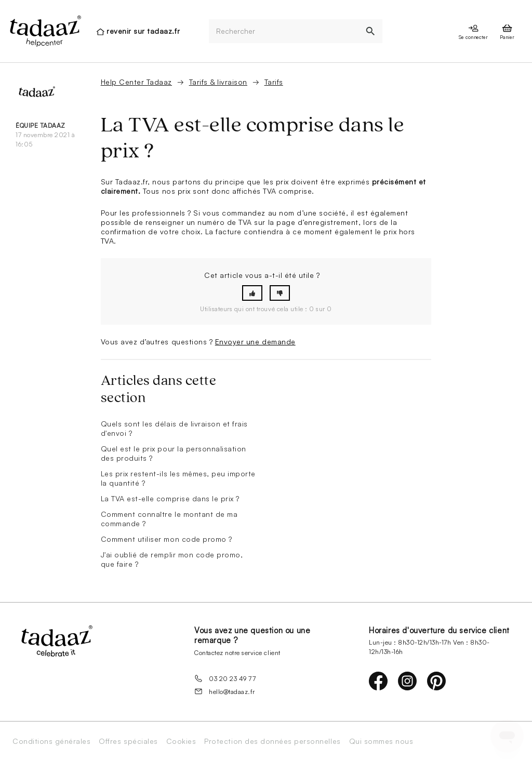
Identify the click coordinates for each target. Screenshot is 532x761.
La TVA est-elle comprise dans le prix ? (170, 498)
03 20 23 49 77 (225, 678)
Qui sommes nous (381, 741)
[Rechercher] (284, 31)
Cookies (181, 741)
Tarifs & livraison (218, 82)
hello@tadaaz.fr (225, 691)
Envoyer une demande (255, 342)
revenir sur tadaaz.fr (143, 31)
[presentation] (45, 31)
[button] (252, 293)
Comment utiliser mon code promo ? (167, 539)
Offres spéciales (128, 741)
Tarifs (274, 82)
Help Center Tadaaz (136, 82)
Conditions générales (51, 741)
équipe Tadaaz (41, 125)
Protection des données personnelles (272, 741)
